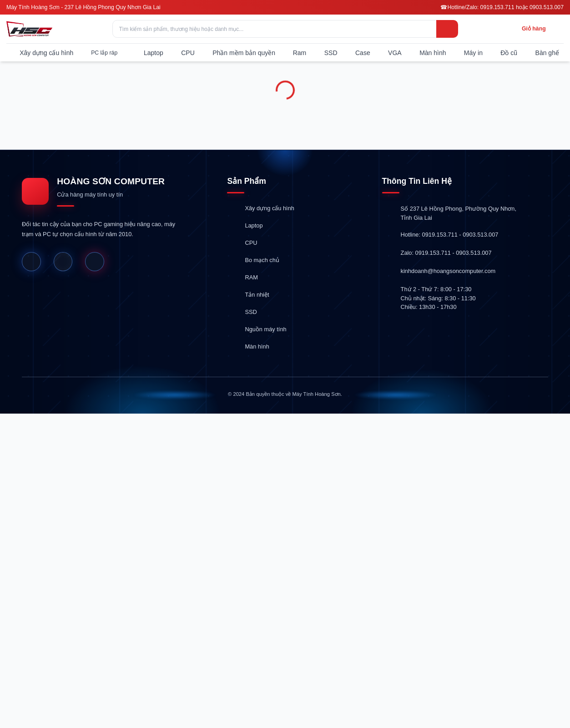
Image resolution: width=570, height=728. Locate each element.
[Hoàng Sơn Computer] (29, 29)
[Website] (63, 262)
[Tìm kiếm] (447, 29)
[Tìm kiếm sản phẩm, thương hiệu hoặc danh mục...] (285, 29)
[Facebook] (31, 262)
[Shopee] (95, 262)
